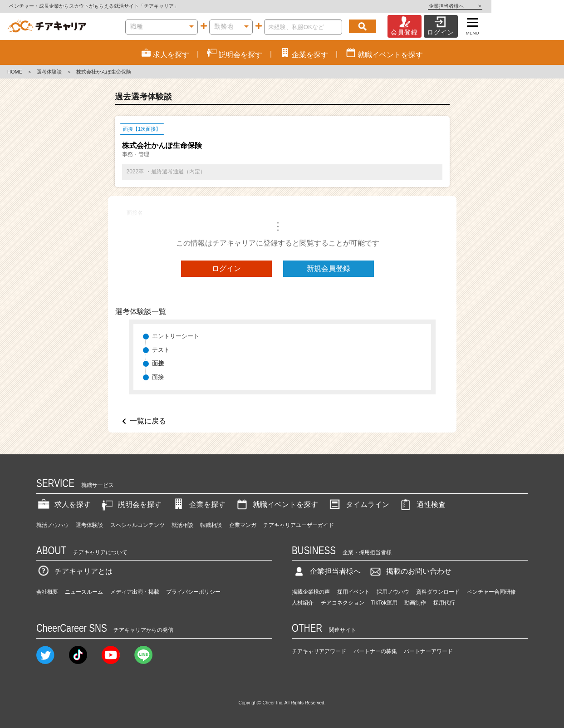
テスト (161, 350)
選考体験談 (49, 72)
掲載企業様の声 (311, 592)
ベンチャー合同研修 (491, 592)
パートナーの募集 (375, 651)
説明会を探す (131, 504)
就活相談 (182, 525)
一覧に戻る (148, 421)
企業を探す (198, 504)
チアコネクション (343, 603)
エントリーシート (176, 336)
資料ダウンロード (438, 592)
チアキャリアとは (74, 571)
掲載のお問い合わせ (410, 571)
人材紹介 (303, 603)
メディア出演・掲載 (135, 592)
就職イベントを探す (276, 504)
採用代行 (444, 603)
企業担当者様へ (528, 6)
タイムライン (358, 504)
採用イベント (353, 592)
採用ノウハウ (393, 592)
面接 (158, 377)
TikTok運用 (384, 603)
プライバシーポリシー (193, 592)
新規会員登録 (329, 268)
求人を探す (64, 504)
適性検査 (422, 504)
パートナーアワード (428, 651)
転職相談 (211, 525)
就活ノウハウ (53, 525)
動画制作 (415, 603)
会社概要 (47, 592)
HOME (15, 72)
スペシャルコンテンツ (137, 525)
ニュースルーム (84, 592)
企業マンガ (243, 525)
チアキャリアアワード (319, 651)
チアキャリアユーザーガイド (299, 525)
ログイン (226, 268)
